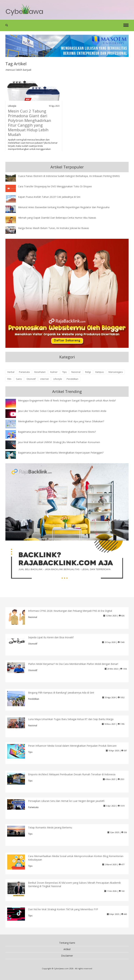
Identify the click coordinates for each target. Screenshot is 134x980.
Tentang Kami (67, 943)
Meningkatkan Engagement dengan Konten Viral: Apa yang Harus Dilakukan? (61, 421)
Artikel (67, 949)
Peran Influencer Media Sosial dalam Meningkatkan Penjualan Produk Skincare (72, 746)
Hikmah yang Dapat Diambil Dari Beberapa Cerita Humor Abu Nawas (57, 218)
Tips (64, 372)
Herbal (11, 372)
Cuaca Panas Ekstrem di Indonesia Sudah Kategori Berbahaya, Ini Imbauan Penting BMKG (69, 176)
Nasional (76, 372)
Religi (88, 372)
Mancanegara (116, 372)
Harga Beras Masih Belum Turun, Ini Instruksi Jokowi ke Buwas (53, 228)
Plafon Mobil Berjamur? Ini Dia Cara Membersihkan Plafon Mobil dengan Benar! (73, 664)
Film (9, 379)
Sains (19, 379)
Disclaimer (67, 956)
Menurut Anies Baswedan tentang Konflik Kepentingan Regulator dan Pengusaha (64, 207)
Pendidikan (72, 379)
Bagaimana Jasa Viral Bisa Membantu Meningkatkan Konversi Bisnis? (57, 432)
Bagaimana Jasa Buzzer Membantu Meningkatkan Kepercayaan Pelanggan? (61, 453)
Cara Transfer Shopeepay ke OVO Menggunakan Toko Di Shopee (55, 186)
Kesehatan (40, 372)
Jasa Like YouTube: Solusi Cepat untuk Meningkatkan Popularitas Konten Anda (62, 411)
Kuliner (54, 372)
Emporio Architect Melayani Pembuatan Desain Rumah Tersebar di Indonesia (72, 774)
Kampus (100, 372)
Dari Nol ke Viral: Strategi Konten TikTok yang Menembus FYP (63, 909)
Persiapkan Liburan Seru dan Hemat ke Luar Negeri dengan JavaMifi (66, 801)
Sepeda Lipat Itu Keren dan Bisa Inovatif (51, 637)
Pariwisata (24, 372)
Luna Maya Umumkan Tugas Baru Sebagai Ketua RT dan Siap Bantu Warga (71, 719)
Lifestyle (12, 106)
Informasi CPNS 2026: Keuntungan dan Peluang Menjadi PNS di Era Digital (70, 611)
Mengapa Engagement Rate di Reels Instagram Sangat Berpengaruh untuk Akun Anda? (67, 400)
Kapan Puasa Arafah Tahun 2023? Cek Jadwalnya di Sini (49, 197)
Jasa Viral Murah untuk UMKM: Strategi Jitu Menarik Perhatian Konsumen (59, 442)
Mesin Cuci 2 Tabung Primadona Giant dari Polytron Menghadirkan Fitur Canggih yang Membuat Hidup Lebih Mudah (30, 123)
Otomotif (31, 379)
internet (44, 379)
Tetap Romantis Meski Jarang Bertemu (50, 827)
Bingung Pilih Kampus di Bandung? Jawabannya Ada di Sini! (61, 693)
